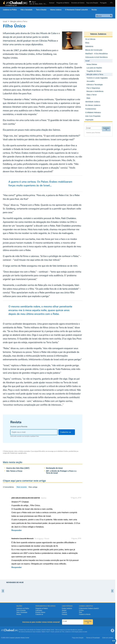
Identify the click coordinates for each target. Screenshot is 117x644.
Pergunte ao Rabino (63, 3)
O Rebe (81, 610)
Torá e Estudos (41, 10)
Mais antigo (33, 487)
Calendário (39, 610)
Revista (94, 10)
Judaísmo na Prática (10, 10)
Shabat (64, 610)
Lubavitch (43, 630)
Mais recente (22, 487)
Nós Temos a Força (14, 471)
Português (103, 3)
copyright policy (22, 453)
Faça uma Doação (92, 3)
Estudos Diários (40, 612)
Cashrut (64, 612)
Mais (88, 98)
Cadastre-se (39, 614)
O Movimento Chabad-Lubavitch (77, 10)
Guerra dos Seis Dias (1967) (18, 468)
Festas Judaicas (67, 608)
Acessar (52, 3)
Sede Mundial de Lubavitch (75, 630)
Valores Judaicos (56, 10)
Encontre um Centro (78, 3)
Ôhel (80, 612)
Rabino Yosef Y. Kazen (48, 632)
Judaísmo (68, 632)
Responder (17, 530)
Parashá (65, 614)
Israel (5, 21)
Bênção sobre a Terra (19, 21)
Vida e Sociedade (26, 10)
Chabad (38, 630)
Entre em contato (108, 638)
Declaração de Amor (54, 468)
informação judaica (77, 632)
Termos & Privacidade (93, 638)
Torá (63, 632)
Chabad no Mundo (85, 614)
